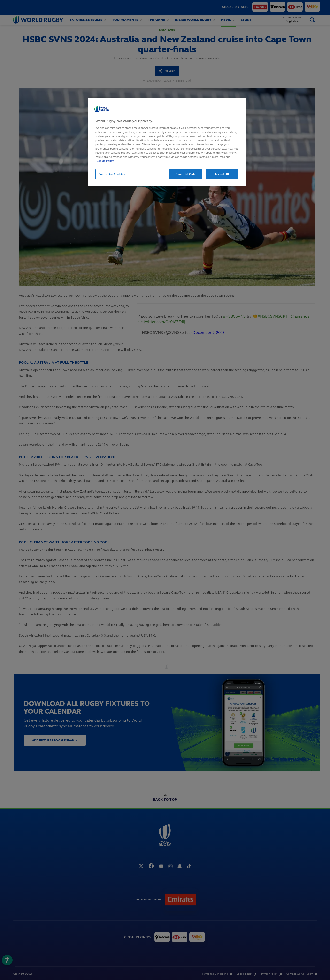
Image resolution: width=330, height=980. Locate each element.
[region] (167, 142)
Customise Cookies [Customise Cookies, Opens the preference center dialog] (112, 174)
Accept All (222, 174)
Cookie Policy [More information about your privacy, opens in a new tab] (105, 161)
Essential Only (186, 174)
